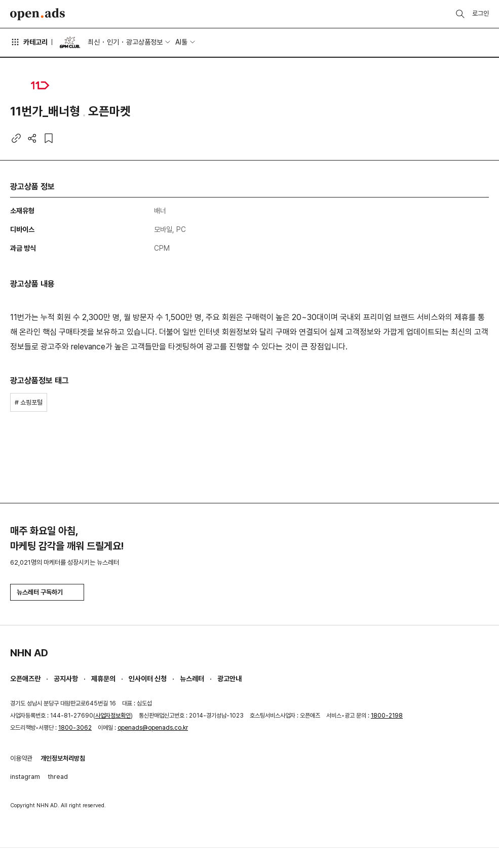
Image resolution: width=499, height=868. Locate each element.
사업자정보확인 (113, 716)
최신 (94, 42)
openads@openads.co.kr (153, 728)
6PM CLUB (70, 43)
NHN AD (29, 653)
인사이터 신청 (148, 679)
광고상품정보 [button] (144, 42)
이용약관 (21, 758)
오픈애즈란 (25, 679)
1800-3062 (75, 728)
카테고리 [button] (29, 42)
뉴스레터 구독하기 (47, 592)
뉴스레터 (192, 679)
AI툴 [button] (181, 42)
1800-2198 (387, 716)
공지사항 (66, 679)
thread (58, 777)
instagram (25, 777)
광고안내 (229, 679)
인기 (113, 42)
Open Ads (37, 14)
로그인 (481, 13)
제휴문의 (103, 679)
